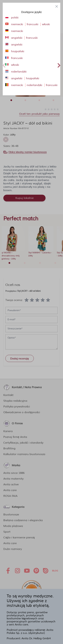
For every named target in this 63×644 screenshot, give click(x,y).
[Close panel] (57, 6)
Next (59, 65)
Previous (4, 65)
